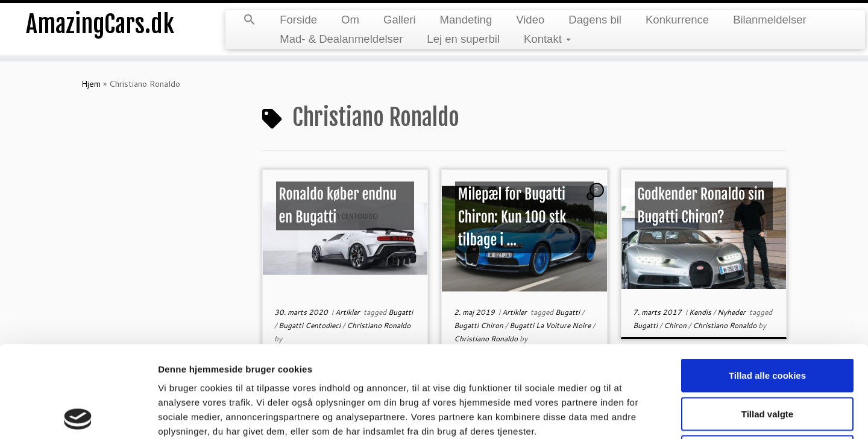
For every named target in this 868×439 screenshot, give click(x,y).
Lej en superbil (463, 39)
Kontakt (547, 39)
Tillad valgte (767, 322)
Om (350, 20)
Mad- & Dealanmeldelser (341, 39)
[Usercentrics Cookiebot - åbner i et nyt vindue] (78, 415)
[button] (250, 21)
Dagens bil (595, 20)
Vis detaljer (627, 415)
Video (530, 20)
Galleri (400, 20)
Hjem (91, 84)
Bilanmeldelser (770, 20)
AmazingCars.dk (100, 24)
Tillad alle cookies (767, 284)
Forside (298, 20)
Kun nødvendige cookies (767, 360)
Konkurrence (677, 20)
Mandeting (466, 20)
